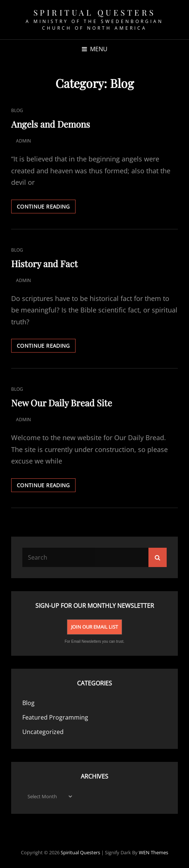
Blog (17, 110)
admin (23, 141)
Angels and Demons (51, 124)
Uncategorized (43, 732)
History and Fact (44, 263)
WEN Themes (153, 852)
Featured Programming (55, 717)
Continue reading (46, 208)
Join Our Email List (94, 627)
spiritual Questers (95, 12)
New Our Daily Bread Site (62, 403)
